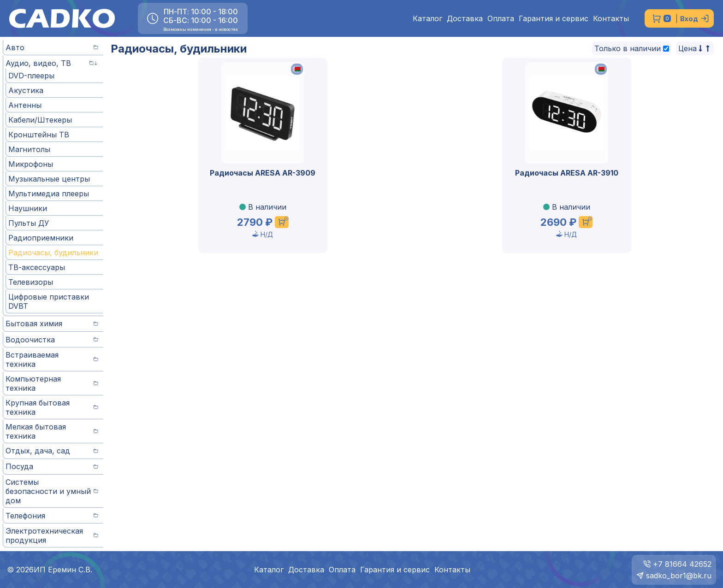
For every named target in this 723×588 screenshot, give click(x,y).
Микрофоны (31, 164)
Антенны (25, 105)
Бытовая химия (52, 323)
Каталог (427, 19)
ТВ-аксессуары (37, 267)
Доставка (465, 19)
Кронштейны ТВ (39, 135)
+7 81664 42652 (682, 564)
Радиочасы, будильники (53, 253)
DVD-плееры (31, 76)
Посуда (52, 466)
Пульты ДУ (29, 223)
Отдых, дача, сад (52, 451)
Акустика (26, 90)
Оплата (501, 19)
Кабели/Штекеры (40, 120)
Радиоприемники (41, 238)
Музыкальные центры (49, 179)
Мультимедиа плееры (49, 194)
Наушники (28, 208)
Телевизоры (31, 282)
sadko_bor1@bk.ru (679, 576)
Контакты (611, 19)
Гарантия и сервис (554, 19)
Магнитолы (29, 149)
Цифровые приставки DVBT (49, 301)
